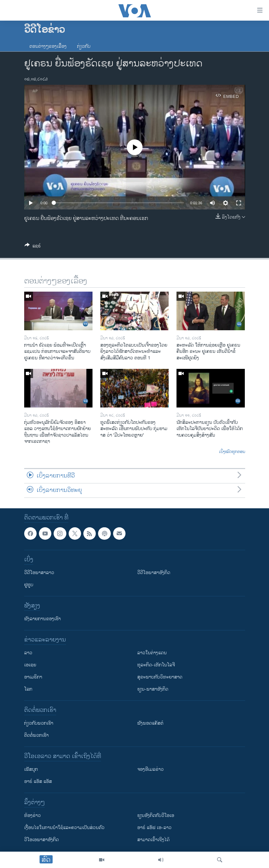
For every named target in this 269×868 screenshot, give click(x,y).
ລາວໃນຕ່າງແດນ (152, 653)
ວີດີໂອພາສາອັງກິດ (154, 573)
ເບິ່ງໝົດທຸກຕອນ (232, 452)
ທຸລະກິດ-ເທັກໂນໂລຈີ (156, 665)
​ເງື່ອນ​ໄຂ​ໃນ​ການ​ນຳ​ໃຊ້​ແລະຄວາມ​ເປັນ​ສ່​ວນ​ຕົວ (64, 828)
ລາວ (28, 653)
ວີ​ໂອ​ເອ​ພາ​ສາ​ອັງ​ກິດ (42, 840)
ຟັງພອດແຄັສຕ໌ (150, 723)
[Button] (33, 247)
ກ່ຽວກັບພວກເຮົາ (39, 723)
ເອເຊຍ (30, 665)
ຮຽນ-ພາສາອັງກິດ (153, 689)
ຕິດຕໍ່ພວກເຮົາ (36, 735)
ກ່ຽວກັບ (84, 46)
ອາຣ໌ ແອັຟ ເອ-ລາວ (154, 828)
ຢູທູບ (29, 585)
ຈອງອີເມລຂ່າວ (151, 769)
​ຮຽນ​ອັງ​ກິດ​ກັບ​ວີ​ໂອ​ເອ (156, 815)
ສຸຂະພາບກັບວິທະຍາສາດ (160, 677)
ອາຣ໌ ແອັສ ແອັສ (38, 781)
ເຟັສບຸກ (31, 769)
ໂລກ (28, 689)
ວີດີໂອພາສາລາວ (39, 573)
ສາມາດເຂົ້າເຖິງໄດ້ (153, 840)
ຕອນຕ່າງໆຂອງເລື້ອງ (48, 46)
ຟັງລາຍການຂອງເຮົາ (42, 619)
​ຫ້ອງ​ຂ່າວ (33, 815)
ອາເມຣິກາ (33, 677)
